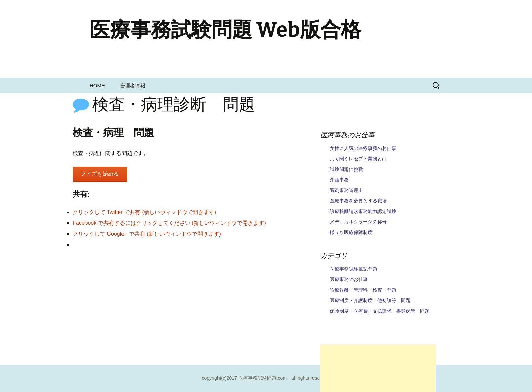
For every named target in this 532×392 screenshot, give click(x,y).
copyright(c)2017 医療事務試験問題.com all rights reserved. (266, 378)
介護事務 (339, 180)
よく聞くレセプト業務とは (358, 159)
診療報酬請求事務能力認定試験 (363, 211)
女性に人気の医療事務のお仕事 (363, 148)
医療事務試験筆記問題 (354, 269)
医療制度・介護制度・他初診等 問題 (370, 300)
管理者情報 (132, 86)
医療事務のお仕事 (349, 279)
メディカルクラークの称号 (358, 222)
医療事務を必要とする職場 (358, 201)
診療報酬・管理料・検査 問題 (363, 290)
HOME (97, 86)
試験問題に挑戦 (346, 169)
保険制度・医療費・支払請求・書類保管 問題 (380, 311)
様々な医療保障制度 (351, 232)
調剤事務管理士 (346, 190)
